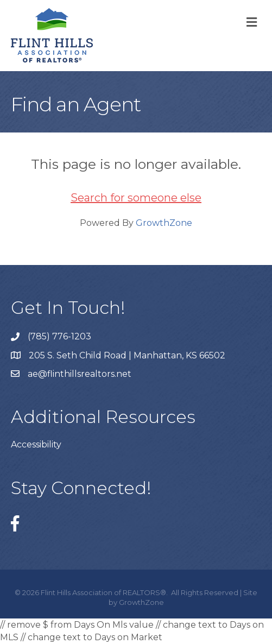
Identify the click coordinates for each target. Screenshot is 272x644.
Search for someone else (136, 198)
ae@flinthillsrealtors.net (80, 374)
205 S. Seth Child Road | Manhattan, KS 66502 (127, 355)
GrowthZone (164, 223)
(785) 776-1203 (59, 336)
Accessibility (36, 444)
